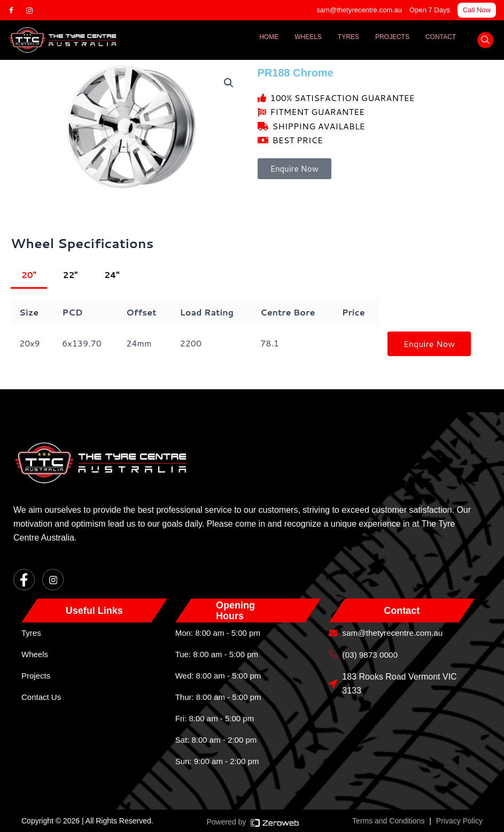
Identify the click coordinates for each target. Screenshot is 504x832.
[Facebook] (16, 10)
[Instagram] (34, 10)
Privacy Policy (459, 821)
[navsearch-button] (485, 40)
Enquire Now (429, 344)
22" (71, 275)
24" (114, 275)
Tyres (348, 37)
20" (29, 275)
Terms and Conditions (388, 821)
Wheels (308, 37)
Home (269, 37)
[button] (229, 83)
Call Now (477, 10)
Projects (392, 37)
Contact (441, 37)
